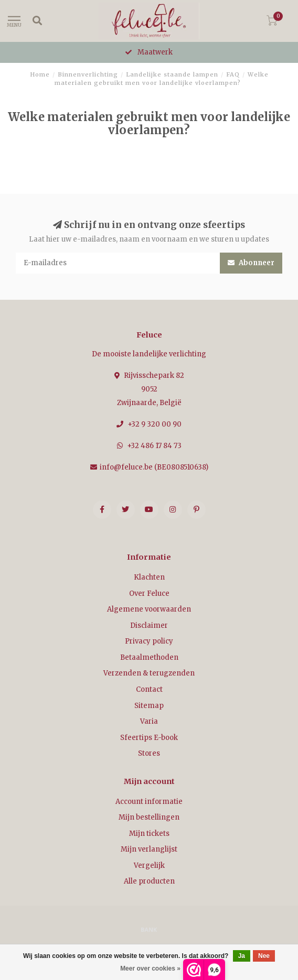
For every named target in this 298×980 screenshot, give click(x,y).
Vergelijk (149, 865)
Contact (149, 689)
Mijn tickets (149, 834)
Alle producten (149, 881)
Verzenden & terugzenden (149, 673)
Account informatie (149, 802)
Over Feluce (149, 594)
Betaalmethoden (149, 657)
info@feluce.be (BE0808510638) (154, 467)
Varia (149, 721)
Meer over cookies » (150, 968)
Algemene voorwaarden (149, 609)
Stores (149, 753)
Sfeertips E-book (149, 738)
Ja (242, 956)
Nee (264, 956)
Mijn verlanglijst (149, 849)
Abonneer (251, 263)
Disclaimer (149, 625)
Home (40, 74)
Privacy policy (149, 641)
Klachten (149, 577)
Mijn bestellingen (149, 817)
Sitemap (149, 706)
